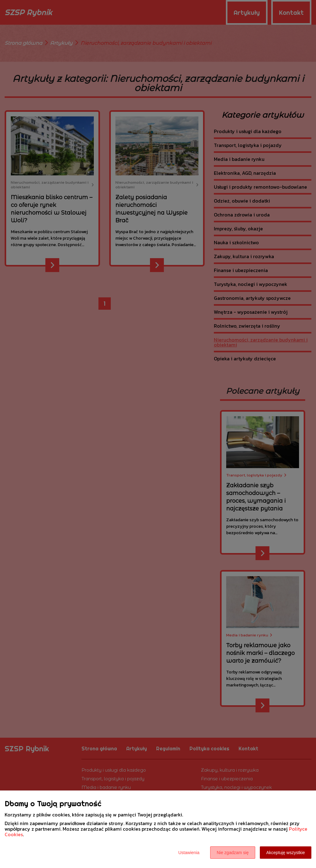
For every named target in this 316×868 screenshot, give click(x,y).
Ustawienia (189, 853)
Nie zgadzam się (233, 853)
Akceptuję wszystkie (286, 853)
